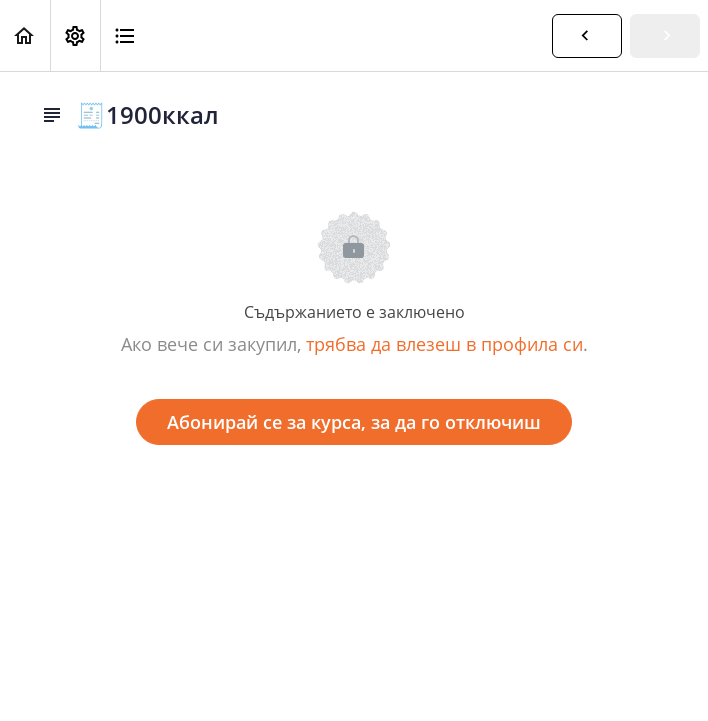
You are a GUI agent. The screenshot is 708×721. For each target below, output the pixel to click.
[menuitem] (75, 35)
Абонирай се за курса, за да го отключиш (354, 422)
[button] (25, 35)
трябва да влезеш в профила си (444, 344)
